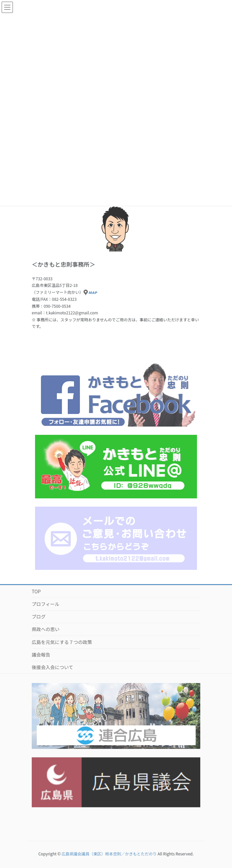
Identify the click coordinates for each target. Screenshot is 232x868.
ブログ (39, 617)
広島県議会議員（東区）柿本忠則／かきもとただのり (109, 854)
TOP (36, 591)
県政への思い (46, 629)
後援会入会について (53, 667)
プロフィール (46, 604)
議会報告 (41, 655)
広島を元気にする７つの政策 (62, 642)
